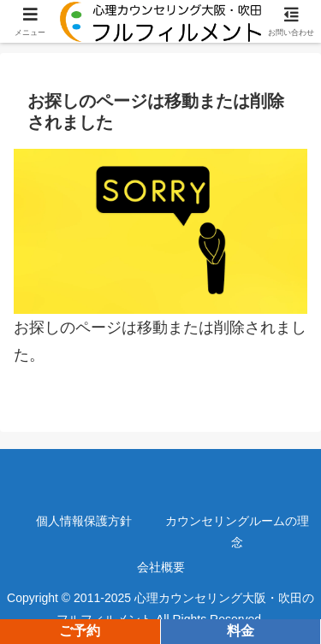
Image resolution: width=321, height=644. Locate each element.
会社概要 (161, 567)
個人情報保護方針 (84, 521)
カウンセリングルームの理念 (237, 532)
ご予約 (80, 631)
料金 (241, 631)
